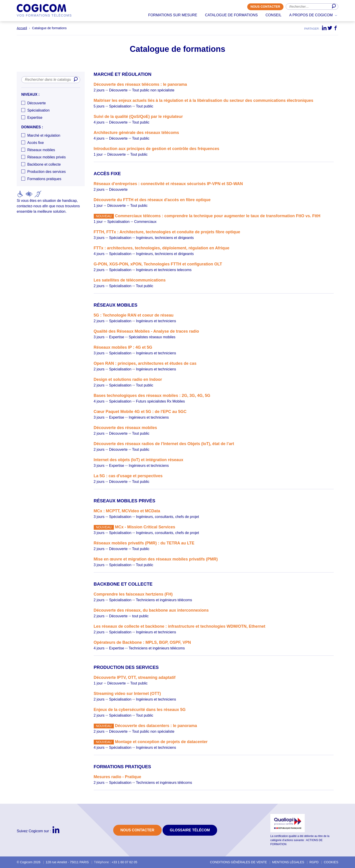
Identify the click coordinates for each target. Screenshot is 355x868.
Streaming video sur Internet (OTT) (127, 694)
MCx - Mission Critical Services (145, 527)
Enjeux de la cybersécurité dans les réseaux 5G (140, 710)
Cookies (331, 862)
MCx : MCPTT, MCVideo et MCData (127, 511)
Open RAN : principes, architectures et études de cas (145, 363)
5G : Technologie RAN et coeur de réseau (134, 315)
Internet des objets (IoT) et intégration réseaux (139, 460)
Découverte (36, 103)
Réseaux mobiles (41, 150)
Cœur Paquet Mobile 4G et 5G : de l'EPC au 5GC (140, 412)
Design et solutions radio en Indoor (128, 379)
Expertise (35, 118)
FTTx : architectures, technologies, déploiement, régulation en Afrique (162, 248)
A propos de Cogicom (311, 15)
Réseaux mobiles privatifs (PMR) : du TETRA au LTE (144, 543)
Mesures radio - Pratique (118, 777)
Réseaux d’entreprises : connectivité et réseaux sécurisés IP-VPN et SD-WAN (168, 184)
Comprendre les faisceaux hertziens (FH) (133, 594)
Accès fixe (35, 143)
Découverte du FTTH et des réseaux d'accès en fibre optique (152, 200)
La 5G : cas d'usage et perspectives (128, 476)
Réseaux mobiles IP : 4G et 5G (123, 347)
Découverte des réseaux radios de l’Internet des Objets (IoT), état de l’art (164, 444)
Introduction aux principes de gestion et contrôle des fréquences (157, 149)
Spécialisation (38, 110)
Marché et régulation (44, 136)
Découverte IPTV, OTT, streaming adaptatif (135, 677)
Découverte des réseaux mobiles (125, 428)
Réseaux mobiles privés (46, 157)
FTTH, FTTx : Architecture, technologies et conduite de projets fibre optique (167, 232)
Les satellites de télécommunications (130, 280)
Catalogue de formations (231, 15)
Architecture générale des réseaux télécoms (136, 133)
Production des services (46, 172)
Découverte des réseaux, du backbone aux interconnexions (151, 610)
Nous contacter (265, 7)
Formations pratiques (44, 179)
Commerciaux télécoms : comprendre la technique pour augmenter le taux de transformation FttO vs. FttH (218, 216)
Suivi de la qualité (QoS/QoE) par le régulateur (138, 117)
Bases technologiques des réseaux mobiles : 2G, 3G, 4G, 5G (152, 396)
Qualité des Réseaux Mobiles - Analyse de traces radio (146, 331)
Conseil (273, 15)
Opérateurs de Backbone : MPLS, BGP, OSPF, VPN (142, 642)
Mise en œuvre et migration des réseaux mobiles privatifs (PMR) (156, 559)
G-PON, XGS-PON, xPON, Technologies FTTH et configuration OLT (158, 264)
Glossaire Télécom (190, 830)
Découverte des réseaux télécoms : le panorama (140, 84)
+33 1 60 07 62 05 (124, 862)
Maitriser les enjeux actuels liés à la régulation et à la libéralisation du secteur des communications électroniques (204, 100)
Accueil (22, 28)
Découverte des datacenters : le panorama (156, 726)
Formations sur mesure (173, 15)
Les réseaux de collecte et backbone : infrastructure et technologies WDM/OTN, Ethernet (180, 626)
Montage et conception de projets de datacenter (161, 742)
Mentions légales (288, 862)
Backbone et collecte (44, 165)
